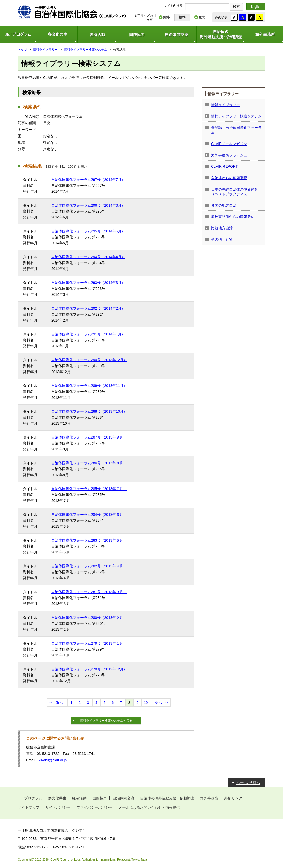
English (256, 7)
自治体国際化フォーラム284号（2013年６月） (89, 515)
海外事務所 (209, 798)
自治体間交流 (177, 34)
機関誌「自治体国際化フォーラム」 (236, 130)
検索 (236, 6)
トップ (22, 50)
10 (146, 703)
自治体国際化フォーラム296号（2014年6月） (88, 205)
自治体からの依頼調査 (229, 178)
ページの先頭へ (248, 783)
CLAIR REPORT (224, 166)
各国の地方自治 (224, 205)
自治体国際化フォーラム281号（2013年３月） (89, 592)
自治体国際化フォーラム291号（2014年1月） (88, 334)
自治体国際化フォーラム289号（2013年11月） (89, 386)
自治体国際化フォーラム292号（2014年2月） (88, 308)
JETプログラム (30, 798)
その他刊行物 (222, 239)
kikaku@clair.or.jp (53, 760)
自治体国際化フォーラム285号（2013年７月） (89, 489)
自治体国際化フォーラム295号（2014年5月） (88, 231)
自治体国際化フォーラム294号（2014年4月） (88, 257)
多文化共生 (57, 34)
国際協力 (137, 34)
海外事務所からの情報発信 (233, 217)
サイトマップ (29, 807)
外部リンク (233, 798)
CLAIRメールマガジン (229, 144)
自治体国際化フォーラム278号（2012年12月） (89, 669)
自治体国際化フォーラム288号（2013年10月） (89, 411)
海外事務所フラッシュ (229, 155)
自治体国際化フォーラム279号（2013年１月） (89, 643)
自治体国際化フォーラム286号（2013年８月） (89, 463)
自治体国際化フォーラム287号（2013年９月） (89, 437)
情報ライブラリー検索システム (86, 50)
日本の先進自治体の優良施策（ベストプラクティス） (235, 192)
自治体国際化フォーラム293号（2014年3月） (88, 283)
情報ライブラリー (45, 50)
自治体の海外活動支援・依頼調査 (221, 34)
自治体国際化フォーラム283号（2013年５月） (89, 540)
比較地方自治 (222, 228)
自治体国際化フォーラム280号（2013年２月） (89, 618)
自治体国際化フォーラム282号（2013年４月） (89, 566)
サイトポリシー (58, 807)
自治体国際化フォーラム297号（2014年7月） (88, 180)
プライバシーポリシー (95, 807)
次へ (158, 703)
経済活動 (97, 34)
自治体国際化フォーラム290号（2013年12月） (89, 360)
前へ (59, 703)
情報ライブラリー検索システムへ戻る (106, 721)
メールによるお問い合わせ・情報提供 (149, 807)
